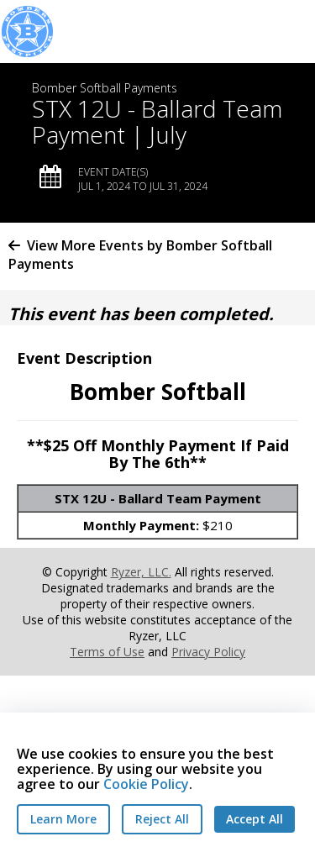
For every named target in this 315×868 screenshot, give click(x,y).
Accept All (255, 819)
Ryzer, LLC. (141, 572)
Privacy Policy (208, 652)
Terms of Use (107, 652)
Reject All (162, 819)
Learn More (63, 819)
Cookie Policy (146, 784)
